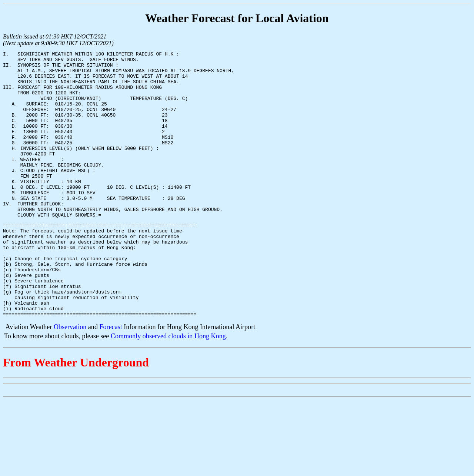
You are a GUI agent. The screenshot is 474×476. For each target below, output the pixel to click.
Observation (70, 379)
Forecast (111, 379)
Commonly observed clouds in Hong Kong (168, 388)
